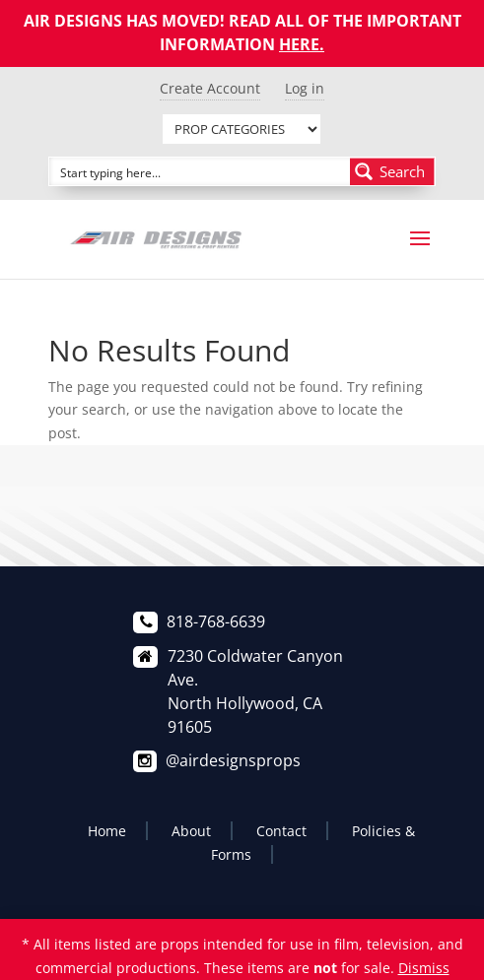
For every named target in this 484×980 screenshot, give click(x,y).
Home (107, 831)
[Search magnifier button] (392, 171)
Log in (305, 88)
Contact (281, 831)
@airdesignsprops (233, 760)
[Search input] (201, 171)
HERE (299, 44)
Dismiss (424, 968)
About (191, 831)
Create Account (210, 88)
